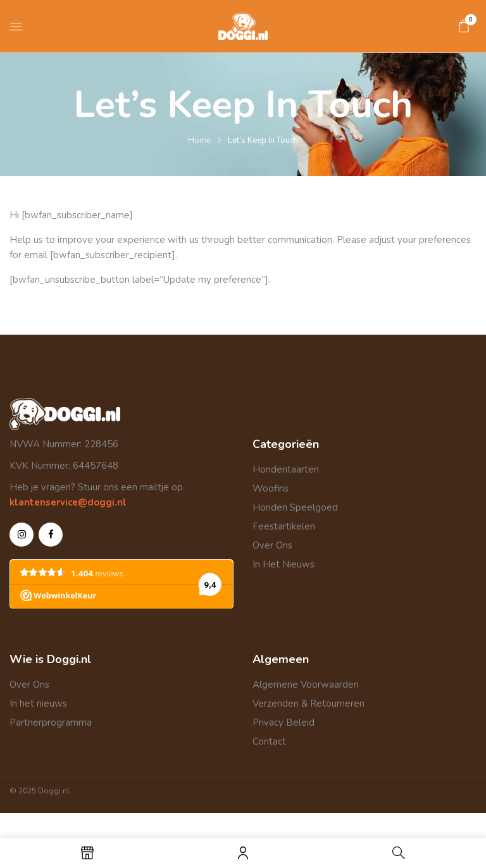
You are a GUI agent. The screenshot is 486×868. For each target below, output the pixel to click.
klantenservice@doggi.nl (68, 502)
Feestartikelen (284, 526)
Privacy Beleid (283, 722)
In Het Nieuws (283, 564)
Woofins (271, 488)
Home (199, 140)
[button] (464, 26)
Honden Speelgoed (295, 507)
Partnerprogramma (51, 722)
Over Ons (272, 545)
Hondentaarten (286, 469)
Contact (269, 741)
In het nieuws (38, 704)
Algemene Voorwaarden (306, 685)
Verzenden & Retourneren (308, 704)
